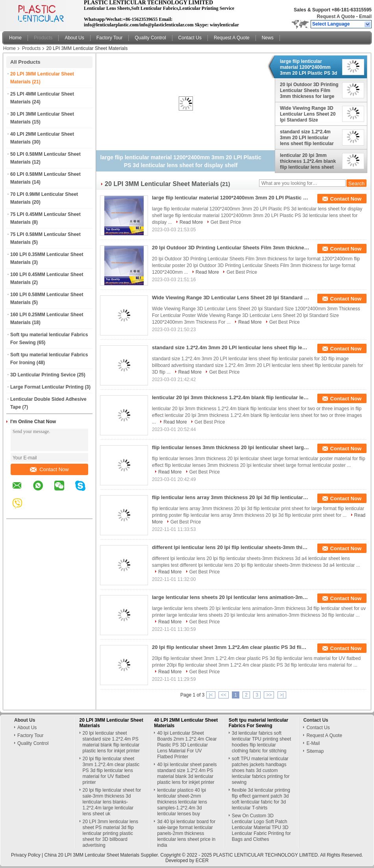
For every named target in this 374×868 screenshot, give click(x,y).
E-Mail (313, 743)
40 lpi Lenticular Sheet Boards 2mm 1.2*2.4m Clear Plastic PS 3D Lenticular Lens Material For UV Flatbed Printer (187, 745)
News (268, 38)
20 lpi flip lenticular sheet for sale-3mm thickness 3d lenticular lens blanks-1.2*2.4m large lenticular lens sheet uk (112, 802)
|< (211, 695)
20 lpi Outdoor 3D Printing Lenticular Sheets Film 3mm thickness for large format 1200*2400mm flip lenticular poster (309, 90)
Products (43, 38)
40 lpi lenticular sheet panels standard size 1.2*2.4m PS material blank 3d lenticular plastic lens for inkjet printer (187, 773)
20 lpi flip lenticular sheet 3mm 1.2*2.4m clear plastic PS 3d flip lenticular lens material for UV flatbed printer (231, 647)
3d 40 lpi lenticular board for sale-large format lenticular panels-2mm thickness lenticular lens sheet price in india (186, 833)
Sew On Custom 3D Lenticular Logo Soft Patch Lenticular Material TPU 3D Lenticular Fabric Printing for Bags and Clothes (261, 827)
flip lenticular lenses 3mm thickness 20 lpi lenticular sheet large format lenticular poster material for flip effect (231, 447)
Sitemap (315, 751)
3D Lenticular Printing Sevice (43, 375)
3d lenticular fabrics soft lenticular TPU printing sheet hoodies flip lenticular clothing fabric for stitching (262, 742)
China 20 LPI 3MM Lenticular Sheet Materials (92, 855)
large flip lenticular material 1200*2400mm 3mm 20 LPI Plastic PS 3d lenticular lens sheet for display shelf (308, 67)
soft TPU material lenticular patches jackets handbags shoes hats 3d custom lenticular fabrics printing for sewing (261, 770)
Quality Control (150, 38)
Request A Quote (336, 17)
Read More (191, 222)
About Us (74, 38)
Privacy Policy (26, 855)
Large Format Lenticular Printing (47, 387)
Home (15, 38)
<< (224, 695)
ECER (202, 861)
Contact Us (190, 38)
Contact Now (49, 469)
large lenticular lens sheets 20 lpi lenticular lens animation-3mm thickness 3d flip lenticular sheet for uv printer (231, 597)
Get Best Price (226, 222)
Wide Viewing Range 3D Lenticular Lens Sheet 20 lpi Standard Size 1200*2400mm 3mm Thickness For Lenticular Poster (308, 114)
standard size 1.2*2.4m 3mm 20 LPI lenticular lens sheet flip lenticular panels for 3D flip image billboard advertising (307, 138)
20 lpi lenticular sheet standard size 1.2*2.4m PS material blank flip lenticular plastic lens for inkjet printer (111, 742)
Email (365, 17)
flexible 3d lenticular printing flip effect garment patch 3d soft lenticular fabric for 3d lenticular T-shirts (261, 799)
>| (282, 695)
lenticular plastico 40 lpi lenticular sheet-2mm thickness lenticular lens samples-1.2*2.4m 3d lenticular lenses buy (182, 802)
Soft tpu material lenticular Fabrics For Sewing (258, 723)
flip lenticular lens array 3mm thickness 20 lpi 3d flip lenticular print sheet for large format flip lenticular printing (231, 497)
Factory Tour (109, 38)
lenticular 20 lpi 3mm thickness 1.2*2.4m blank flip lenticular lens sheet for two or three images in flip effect (309, 161)
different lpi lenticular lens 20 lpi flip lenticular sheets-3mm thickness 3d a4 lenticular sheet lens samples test (231, 547)
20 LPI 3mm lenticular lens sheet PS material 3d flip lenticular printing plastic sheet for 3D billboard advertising (110, 833)
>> (269, 695)
